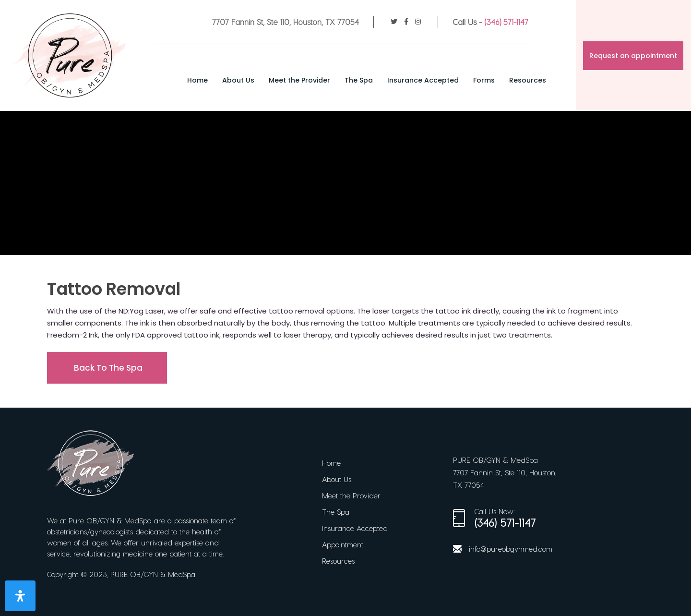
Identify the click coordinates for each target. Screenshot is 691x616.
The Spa (359, 80)
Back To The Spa (108, 368)
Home (197, 80)
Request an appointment (633, 56)
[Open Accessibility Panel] (20, 596)
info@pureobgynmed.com (511, 549)
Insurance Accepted (423, 80)
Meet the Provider (299, 80)
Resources (528, 80)
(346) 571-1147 (506, 22)
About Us (238, 80)
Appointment (343, 544)
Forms (484, 80)
